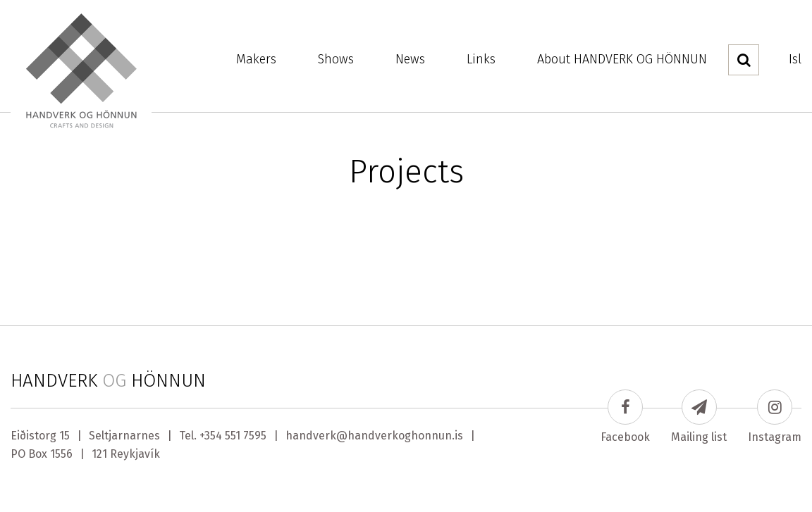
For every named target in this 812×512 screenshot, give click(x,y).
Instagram (775, 417)
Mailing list (699, 417)
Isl (795, 59)
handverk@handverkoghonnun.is (374, 436)
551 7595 (246, 436)
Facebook (625, 417)
